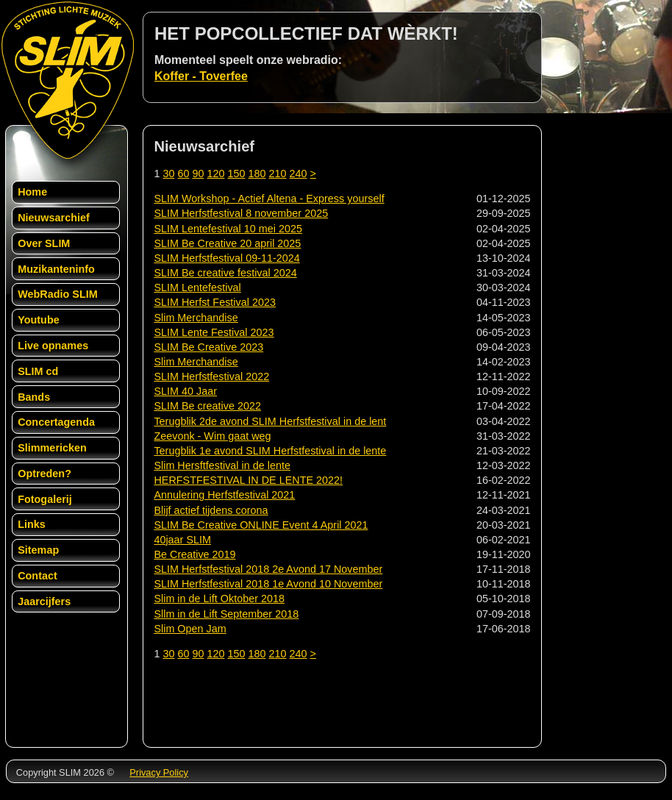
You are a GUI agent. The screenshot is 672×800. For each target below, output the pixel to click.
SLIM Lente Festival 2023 (214, 332)
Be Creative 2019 (194, 554)
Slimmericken (52, 448)
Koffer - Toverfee (201, 76)
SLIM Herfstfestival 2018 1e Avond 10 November (268, 584)
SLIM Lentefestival (197, 287)
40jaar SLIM (182, 540)
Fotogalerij (45, 499)
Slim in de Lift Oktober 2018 (219, 599)
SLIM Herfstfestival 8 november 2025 (241, 213)
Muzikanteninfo (56, 269)
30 (168, 174)
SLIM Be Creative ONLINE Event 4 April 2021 (261, 525)
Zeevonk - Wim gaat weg (212, 436)
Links (32, 524)
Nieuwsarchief (54, 218)
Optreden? (44, 474)
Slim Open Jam (190, 629)
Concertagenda (56, 422)
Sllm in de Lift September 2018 (226, 614)
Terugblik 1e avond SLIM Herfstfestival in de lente (270, 451)
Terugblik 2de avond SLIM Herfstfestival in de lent (270, 421)
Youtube (39, 320)
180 (257, 174)
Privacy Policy (159, 772)
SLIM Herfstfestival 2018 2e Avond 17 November (268, 569)
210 (278, 174)
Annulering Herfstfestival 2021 (224, 495)
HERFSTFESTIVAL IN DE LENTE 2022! (248, 480)
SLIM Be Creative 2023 (208, 347)
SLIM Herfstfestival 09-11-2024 (226, 258)
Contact (37, 576)
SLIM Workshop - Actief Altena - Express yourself (269, 199)
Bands (34, 397)
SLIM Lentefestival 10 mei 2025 (228, 229)
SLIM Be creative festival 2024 (225, 273)
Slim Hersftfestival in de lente (222, 465)
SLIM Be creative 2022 (207, 406)
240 (299, 174)
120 (215, 174)
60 (183, 174)
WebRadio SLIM (57, 294)
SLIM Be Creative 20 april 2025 (227, 243)
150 (236, 174)
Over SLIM (44, 243)
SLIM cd (38, 371)
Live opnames (53, 346)
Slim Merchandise (196, 318)
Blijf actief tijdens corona (211, 510)
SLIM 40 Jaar (185, 391)
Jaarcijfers (44, 601)
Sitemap (38, 550)
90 (198, 174)
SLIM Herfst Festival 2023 (215, 302)
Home (32, 192)
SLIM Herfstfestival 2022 (211, 376)
